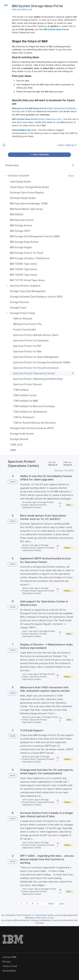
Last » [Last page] (62, 904)
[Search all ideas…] (24, 145)
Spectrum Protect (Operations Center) (34, 506)
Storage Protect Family (35, 546)
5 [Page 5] (38, 904)
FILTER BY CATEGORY (17, 176)
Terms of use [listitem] (10, 966)
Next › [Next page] (52, 904)
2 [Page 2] (22, 904)
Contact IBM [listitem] (9, 957)
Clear (71, 176)
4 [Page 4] (33, 904)
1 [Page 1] (17, 904)
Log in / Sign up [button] (67, 145)
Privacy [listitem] (7, 962)
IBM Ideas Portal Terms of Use (39, 918)
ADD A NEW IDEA (39, 155)
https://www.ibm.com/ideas (61, 108)
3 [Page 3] (27, 904)
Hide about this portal (22, 9)
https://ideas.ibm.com (50, 119)
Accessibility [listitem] (9, 971)
